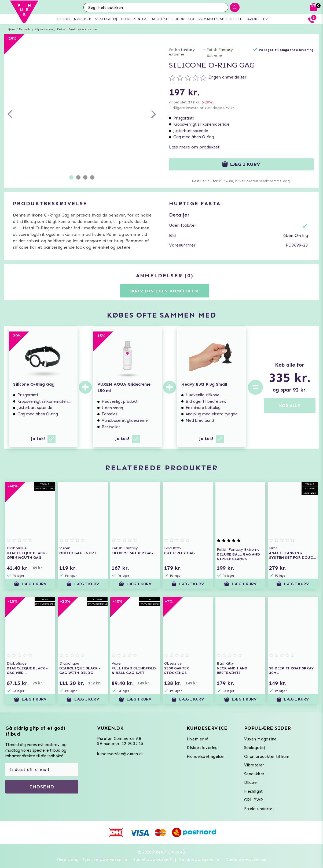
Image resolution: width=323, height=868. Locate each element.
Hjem (11, 29)
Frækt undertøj (259, 809)
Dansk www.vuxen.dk (246, 860)
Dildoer (251, 783)
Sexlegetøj (255, 748)
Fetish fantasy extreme (77, 29)
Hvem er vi (197, 739)
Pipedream (44, 29)
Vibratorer (254, 765)
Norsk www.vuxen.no (199, 860)
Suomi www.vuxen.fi (153, 860)
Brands (25, 29)
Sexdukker (254, 774)
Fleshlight (254, 791)
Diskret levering (202, 748)
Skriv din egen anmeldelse (165, 291)
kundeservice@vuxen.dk (120, 754)
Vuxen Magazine (260, 739)
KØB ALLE (290, 406)
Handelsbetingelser (206, 757)
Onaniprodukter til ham (267, 757)
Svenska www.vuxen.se (105, 860)
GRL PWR (254, 800)
